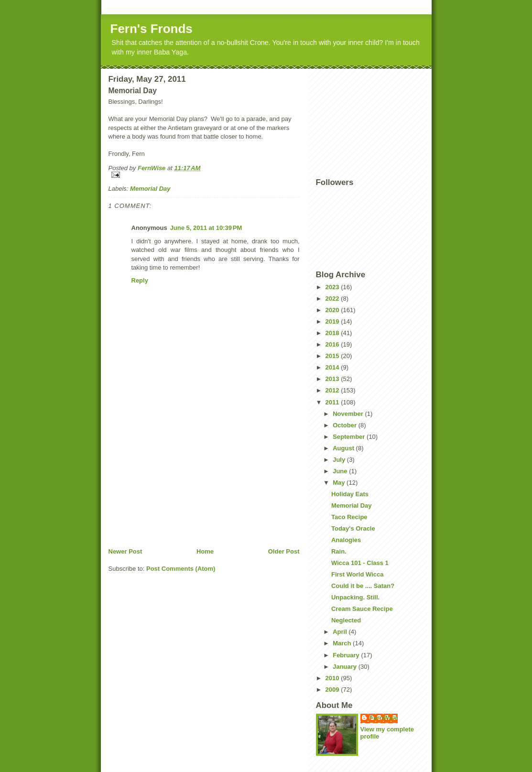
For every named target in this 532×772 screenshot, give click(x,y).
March (343, 643)
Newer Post (125, 551)
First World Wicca (357, 574)
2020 (333, 310)
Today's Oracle (353, 528)
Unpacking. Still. (355, 597)
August (344, 448)
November (349, 414)
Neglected (346, 620)
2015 (333, 356)
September (350, 437)
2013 (333, 379)
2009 (333, 690)
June (341, 471)
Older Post (284, 551)
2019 (333, 321)
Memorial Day (150, 189)
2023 (333, 287)
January (345, 667)
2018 (333, 333)
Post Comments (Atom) (181, 569)
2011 (333, 402)
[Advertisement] (180, 480)
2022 (333, 299)
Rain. (339, 551)
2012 (333, 390)
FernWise (384, 718)
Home (205, 551)
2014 (333, 367)
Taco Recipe (349, 517)
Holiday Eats (350, 494)
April (341, 632)
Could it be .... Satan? (363, 586)
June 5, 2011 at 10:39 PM (206, 228)
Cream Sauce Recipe (362, 609)
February (347, 655)
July (340, 460)
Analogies (346, 540)
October (345, 425)
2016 (333, 344)
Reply (140, 280)
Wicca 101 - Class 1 (360, 563)
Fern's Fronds (152, 29)
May (340, 483)
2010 (333, 678)
